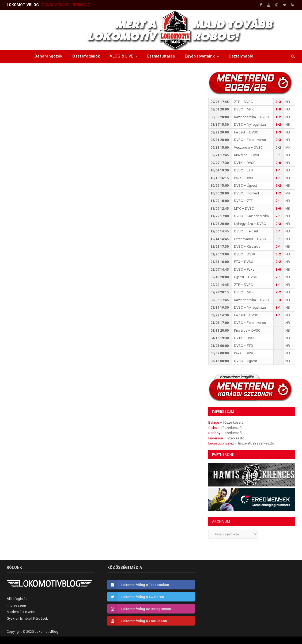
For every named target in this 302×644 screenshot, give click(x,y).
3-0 (278, 208)
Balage (214, 422)
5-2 (278, 185)
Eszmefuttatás (161, 56)
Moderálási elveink (21, 612)
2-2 (278, 262)
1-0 (278, 109)
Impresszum (16, 605)
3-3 (278, 102)
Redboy (214, 433)
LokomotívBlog (46, 632)
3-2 (278, 254)
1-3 (278, 132)
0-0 (278, 163)
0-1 (278, 155)
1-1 (278, 170)
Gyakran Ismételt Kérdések (27, 618)
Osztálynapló (241, 56)
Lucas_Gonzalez (221, 443)
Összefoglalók (86, 56)
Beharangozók (48, 56)
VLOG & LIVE (122, 56)
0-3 (278, 140)
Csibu (213, 428)
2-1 (278, 201)
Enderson (216, 438)
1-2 (278, 117)
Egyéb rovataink (200, 56)
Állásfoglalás (17, 599)
